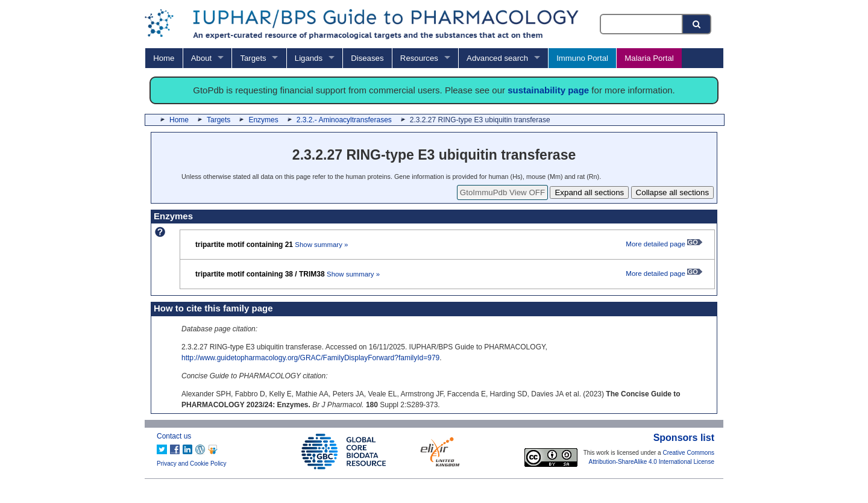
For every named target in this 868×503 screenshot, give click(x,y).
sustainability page (548, 90)
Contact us (174, 436)
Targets (253, 58)
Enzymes (263, 120)
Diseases (367, 58)
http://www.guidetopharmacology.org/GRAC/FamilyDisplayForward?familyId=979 (310, 358)
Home (164, 58)
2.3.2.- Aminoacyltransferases (344, 120)
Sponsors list (684, 438)
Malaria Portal (649, 58)
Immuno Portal (582, 58)
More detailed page (664, 244)
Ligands (309, 58)
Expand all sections (589, 192)
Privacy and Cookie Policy (192, 464)
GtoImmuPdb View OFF (502, 192)
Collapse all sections (673, 192)
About (201, 58)
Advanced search (497, 58)
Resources (419, 58)
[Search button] (697, 24)
